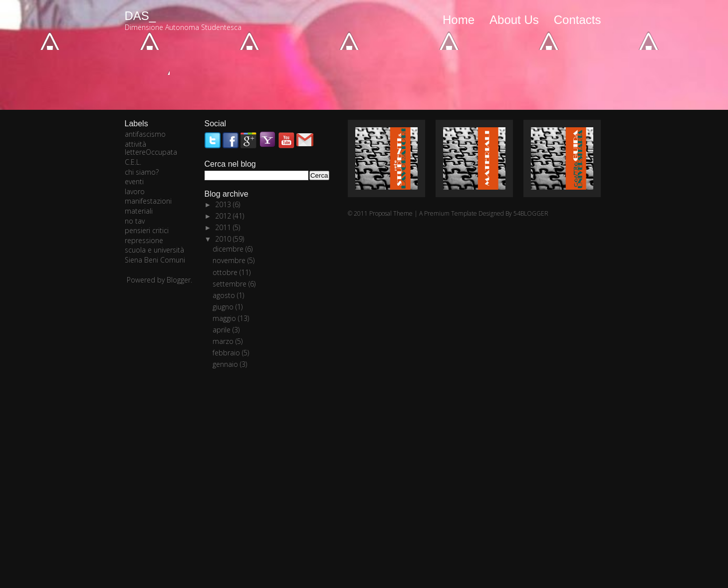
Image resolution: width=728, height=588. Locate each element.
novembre (230, 260)
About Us (514, 20)
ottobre (226, 272)
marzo (224, 341)
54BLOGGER (531, 213)
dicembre (229, 249)
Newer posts (147, 52)
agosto (225, 295)
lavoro (135, 191)
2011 (224, 227)
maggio (225, 318)
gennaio (226, 364)
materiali (139, 211)
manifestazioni (148, 201)
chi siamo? (142, 172)
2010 (224, 239)
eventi (134, 181)
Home (459, 20)
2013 (224, 204)
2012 (224, 216)
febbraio (227, 353)
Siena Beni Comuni (155, 260)
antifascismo (145, 134)
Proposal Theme (391, 213)
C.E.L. (133, 162)
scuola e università (154, 250)
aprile (223, 330)
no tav (135, 221)
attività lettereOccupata (151, 148)
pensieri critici (147, 230)
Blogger (179, 280)
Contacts (578, 20)
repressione (144, 240)
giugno (224, 307)
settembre (231, 284)
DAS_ (140, 16)
